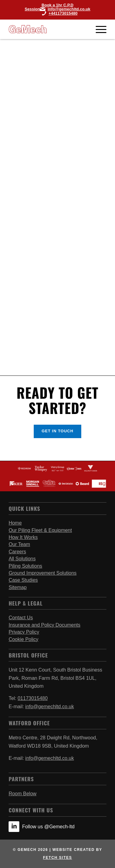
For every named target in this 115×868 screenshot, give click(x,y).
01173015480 (33, 698)
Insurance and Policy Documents (44, 625)
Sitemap (18, 587)
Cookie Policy (23, 639)
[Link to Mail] (65, 9)
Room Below (23, 794)
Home (15, 523)
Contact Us (21, 618)
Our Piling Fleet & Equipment (40, 530)
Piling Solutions (25, 566)
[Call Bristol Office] (57, 13)
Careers (17, 552)
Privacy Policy (24, 632)
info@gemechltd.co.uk (50, 707)
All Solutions (22, 559)
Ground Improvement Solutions (42, 573)
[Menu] (98, 29)
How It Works (23, 537)
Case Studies (23, 580)
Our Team (19, 544)
